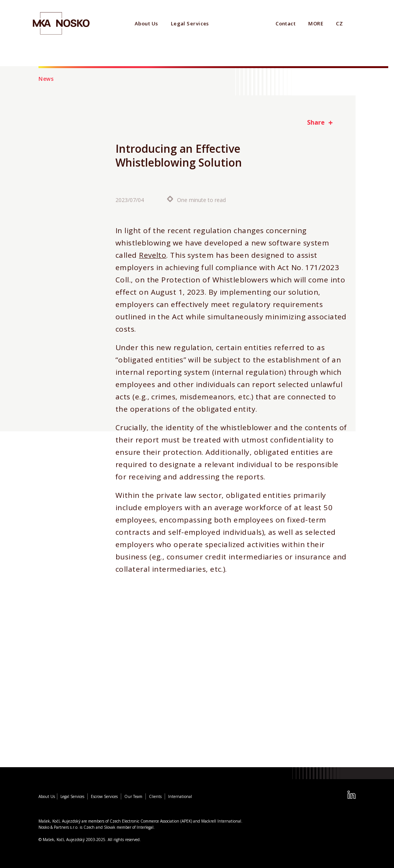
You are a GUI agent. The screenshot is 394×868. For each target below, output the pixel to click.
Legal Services (190, 23)
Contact (285, 23)
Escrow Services (104, 796)
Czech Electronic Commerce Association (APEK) (151, 821)
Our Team (133, 796)
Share (316, 122)
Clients (155, 796)
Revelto (153, 255)
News (46, 79)
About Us (146, 23)
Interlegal (145, 827)
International (180, 796)
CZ (339, 23)
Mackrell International (221, 821)
